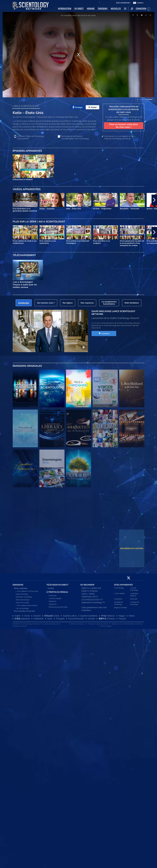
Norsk (50, 619)
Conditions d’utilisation (77, 624)
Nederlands (39, 619)
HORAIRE (91, 9)
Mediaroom (53, 601)
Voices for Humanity (23, 603)
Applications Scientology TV (93, 602)
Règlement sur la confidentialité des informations (127, 624)
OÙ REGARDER (87, 585)
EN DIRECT (79, 9)
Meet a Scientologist (23, 600)
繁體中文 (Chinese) (107, 619)
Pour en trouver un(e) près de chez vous (124, 126)
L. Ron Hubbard (119, 593)
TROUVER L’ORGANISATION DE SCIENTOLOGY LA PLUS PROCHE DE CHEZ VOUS (124, 109)
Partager (78, 107)
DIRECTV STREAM (90, 591)
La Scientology (119, 588)
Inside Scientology (22, 594)
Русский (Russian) (76, 619)
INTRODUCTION (65, 9)
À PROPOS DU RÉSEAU (57, 592)
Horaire (51, 588)
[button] (154, 200)
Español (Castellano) (89, 616)
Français (122, 619)
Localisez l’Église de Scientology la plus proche (31, 137)
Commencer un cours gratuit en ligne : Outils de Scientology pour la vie (120, 137)
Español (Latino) (70, 616)
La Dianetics (118, 599)
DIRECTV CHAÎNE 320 (91, 588)
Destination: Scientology (24, 597)
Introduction (53, 596)
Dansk (27, 616)
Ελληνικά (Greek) (52, 616)
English (18, 616)
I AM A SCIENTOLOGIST (26, 106)
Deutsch (37, 616)
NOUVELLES (116, 9)
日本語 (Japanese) (22, 619)
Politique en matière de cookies (98, 624)
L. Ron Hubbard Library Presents (27, 605)
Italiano (132, 616)
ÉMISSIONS (103, 9)
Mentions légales (106, 626)
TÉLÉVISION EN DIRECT (57, 585)
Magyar (122, 616)
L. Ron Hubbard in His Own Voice (27, 591)
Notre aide (134, 599)
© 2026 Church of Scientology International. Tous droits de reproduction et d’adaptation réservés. (37, 625)
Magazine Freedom (121, 608)
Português (60, 619)
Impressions (53, 604)
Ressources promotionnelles (58, 607)
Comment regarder (55, 598)
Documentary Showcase (24, 611)
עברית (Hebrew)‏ (108, 616)
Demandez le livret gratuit (75, 137)
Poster (92, 107)
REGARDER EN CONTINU (132, 548)
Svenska (91, 619)
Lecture (104, 333)
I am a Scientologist (22, 608)
